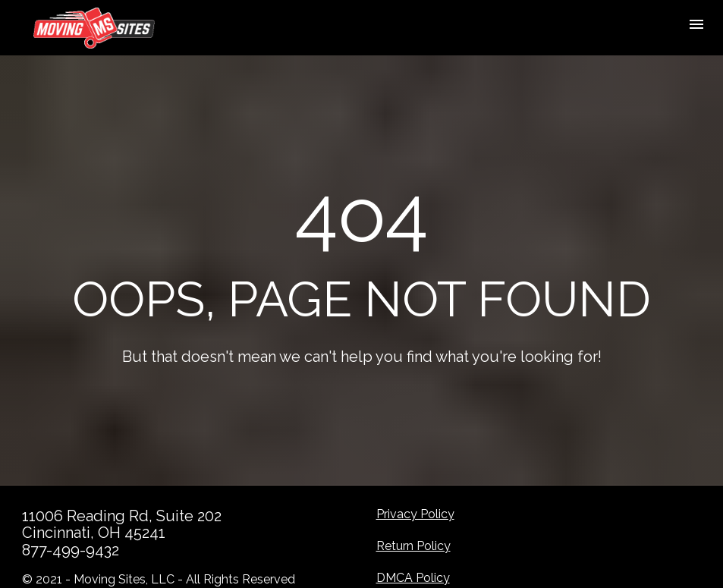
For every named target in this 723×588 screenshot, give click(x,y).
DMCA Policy (413, 573)
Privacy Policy (415, 509)
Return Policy (413, 541)
